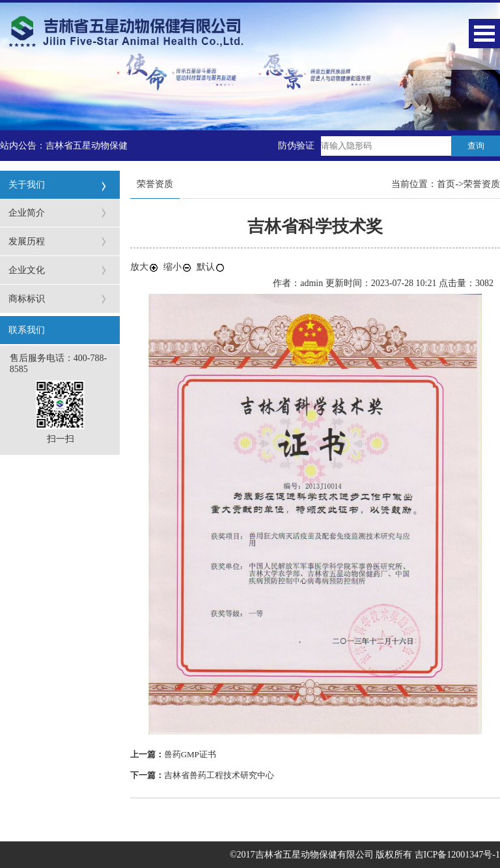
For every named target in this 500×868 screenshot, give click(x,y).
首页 (446, 184)
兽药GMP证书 (190, 754)
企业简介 (27, 213)
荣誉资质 (482, 184)
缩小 (178, 267)
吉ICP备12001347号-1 (457, 855)
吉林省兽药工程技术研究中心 (219, 775)
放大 (145, 267)
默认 (211, 267)
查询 (476, 146)
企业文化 (27, 270)
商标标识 (27, 299)
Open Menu (484, 34)
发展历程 (27, 241)
